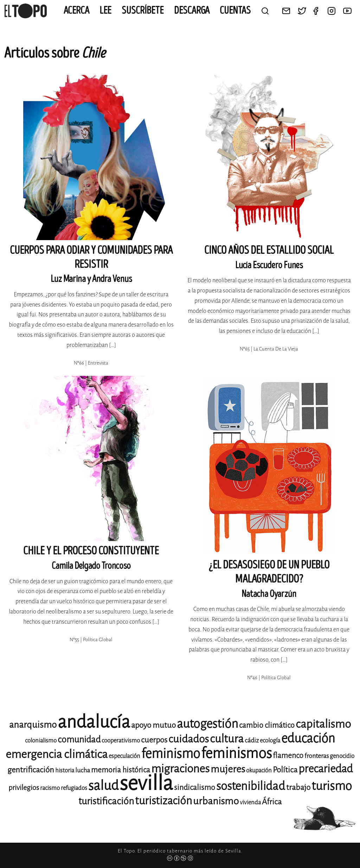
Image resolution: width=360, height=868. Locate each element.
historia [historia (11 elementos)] (65, 770)
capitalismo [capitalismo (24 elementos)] (323, 724)
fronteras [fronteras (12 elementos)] (317, 756)
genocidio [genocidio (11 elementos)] (342, 756)
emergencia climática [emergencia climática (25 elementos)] (57, 754)
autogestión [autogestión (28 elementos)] (207, 724)
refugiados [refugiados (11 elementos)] (74, 788)
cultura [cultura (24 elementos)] (227, 739)
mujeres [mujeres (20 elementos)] (228, 769)
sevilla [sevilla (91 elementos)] (146, 783)
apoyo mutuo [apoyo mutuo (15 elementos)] (153, 725)
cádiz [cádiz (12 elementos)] (252, 740)
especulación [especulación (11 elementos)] (124, 756)
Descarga (192, 11)
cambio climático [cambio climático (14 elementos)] (267, 725)
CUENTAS (235, 11)
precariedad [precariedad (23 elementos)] (326, 769)
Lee (105, 11)
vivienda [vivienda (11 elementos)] (250, 802)
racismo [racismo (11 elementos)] (50, 788)
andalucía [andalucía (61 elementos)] (94, 722)
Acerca (76, 11)
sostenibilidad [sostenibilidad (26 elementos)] (251, 786)
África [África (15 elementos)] (272, 802)
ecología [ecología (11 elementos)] (270, 741)
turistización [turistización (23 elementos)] (163, 801)
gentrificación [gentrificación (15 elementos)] (31, 770)
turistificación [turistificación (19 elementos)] (106, 801)
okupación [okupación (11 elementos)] (259, 770)
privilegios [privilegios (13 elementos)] (24, 788)
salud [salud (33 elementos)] (103, 786)
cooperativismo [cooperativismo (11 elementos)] (121, 741)
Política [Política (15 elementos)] (285, 770)
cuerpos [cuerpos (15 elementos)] (154, 740)
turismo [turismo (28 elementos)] (332, 786)
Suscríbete (143, 11)
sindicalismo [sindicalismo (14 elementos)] (195, 787)
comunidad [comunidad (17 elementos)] (79, 740)
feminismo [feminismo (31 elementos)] (171, 754)
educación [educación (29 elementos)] (308, 738)
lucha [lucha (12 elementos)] (83, 770)
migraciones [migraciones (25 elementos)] (180, 769)
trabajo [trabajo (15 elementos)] (298, 787)
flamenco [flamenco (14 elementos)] (288, 756)
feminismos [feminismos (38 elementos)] (236, 753)
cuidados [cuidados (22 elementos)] (189, 739)
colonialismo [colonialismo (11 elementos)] (41, 741)
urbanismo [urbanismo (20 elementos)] (216, 801)
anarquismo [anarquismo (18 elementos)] (33, 725)
